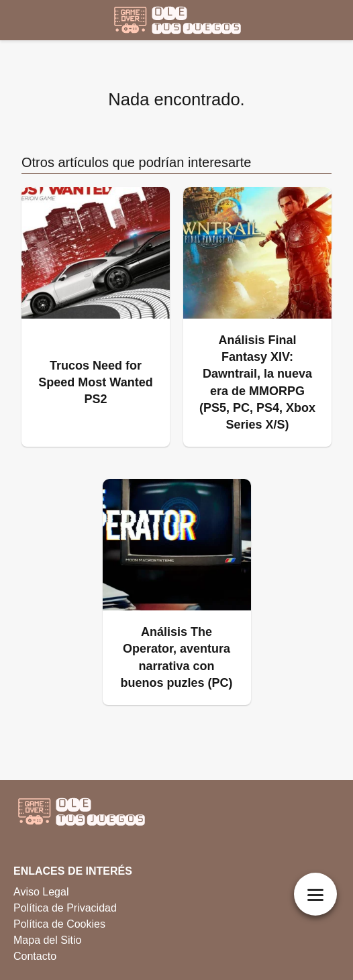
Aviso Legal (41, 892)
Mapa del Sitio (47, 940)
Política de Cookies (59, 924)
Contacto (35, 956)
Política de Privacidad (65, 908)
